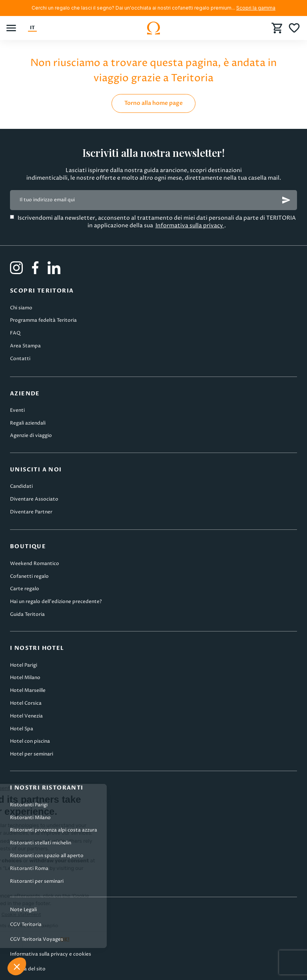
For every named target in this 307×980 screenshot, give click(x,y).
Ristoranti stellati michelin (41, 843)
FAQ (15, 333)
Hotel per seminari (32, 754)
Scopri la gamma (256, 8)
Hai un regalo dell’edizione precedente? (56, 602)
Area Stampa (25, 346)
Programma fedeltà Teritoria (43, 320)
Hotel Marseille (28, 690)
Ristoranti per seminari (37, 881)
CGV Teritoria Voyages (37, 939)
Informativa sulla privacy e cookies (51, 954)
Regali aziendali (28, 423)
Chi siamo (21, 308)
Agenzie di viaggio (31, 436)
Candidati (21, 486)
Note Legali (23, 910)
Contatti (20, 359)
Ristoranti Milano (30, 818)
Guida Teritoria (27, 614)
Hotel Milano (25, 678)
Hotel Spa (22, 729)
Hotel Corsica (26, 703)
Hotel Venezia (26, 716)
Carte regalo (25, 589)
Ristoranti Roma (29, 869)
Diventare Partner (31, 512)
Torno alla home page (153, 103)
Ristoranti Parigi (29, 805)
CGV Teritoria (26, 925)
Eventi (17, 410)
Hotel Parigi (24, 665)
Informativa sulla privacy (190, 225)
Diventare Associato (34, 499)
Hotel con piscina (30, 741)
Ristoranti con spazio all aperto (47, 856)
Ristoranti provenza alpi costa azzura (54, 830)
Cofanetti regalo (29, 576)
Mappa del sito (28, 969)
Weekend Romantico (35, 564)
